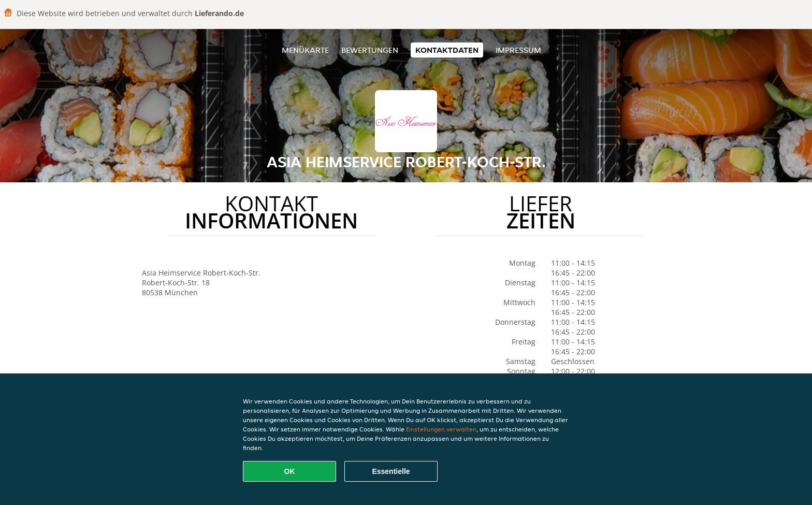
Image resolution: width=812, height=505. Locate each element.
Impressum (518, 50)
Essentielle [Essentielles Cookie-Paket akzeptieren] (391, 471)
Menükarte (305, 50)
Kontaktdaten (447, 50)
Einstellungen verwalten (441, 429)
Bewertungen (370, 50)
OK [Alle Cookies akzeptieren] (290, 471)
